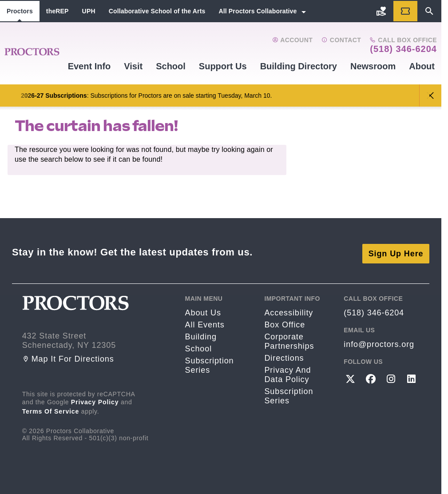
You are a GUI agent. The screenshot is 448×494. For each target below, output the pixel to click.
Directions (284, 355)
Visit (133, 66)
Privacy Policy (95, 399)
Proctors (20, 11)
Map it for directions (68, 356)
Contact (341, 40)
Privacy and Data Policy (287, 372)
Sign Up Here (396, 250)
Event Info (89, 66)
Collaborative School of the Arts (157, 11)
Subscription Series (210, 362)
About (422, 66)
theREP (57, 11)
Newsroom (373, 66)
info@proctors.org (379, 341)
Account (292, 40)
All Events (205, 322)
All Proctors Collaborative (258, 11)
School (171, 66)
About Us (203, 310)
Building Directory (299, 66)
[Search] (429, 11)
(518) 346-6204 (403, 49)
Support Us (223, 66)
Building (201, 334)
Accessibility (289, 310)
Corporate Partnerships (289, 338)
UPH (89, 11)
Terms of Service (51, 408)
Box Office (285, 322)
